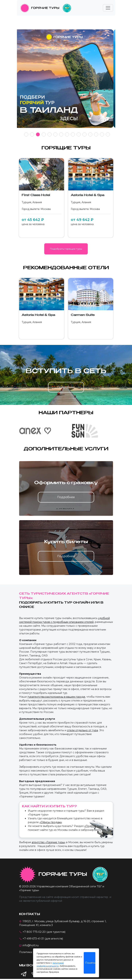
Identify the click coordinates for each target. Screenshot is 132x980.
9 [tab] (73, 134)
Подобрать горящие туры (66, 249)
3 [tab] (38, 134)
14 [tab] (102, 134)
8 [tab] (67, 134)
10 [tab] (79, 134)
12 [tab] (90, 134)
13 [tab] (96, 134)
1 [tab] (26, 134)
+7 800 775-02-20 (34, 932)
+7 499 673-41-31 (33, 939)
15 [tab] (108, 134)
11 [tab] (84, 134)
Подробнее (66, 387)
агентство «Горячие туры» (49, 842)
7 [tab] (61, 134)
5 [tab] (49, 134)
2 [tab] (32, 134)
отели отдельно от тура (82, 730)
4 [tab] (44, 134)
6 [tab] (55, 134)
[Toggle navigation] (108, 8)
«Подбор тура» (94, 826)
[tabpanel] (66, 81)
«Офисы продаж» (51, 822)
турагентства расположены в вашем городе (56, 697)
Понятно (90, 963)
